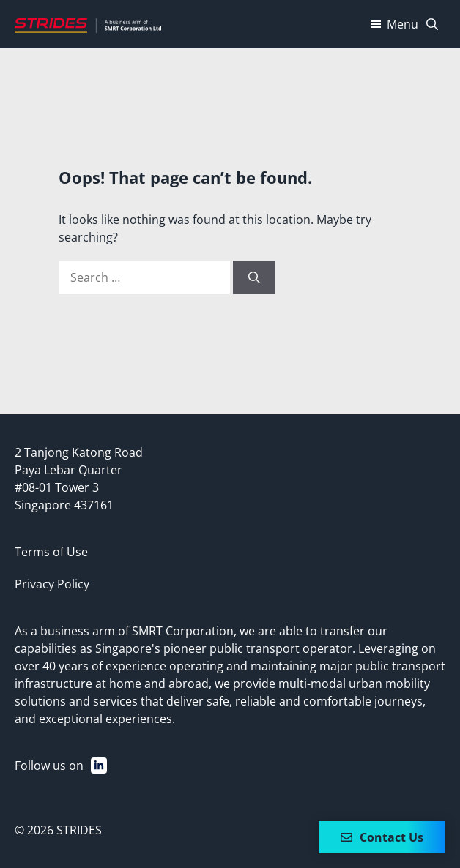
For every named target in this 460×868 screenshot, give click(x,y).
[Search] (254, 277)
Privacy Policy (52, 584)
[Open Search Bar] (432, 24)
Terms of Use (51, 552)
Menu (393, 24)
